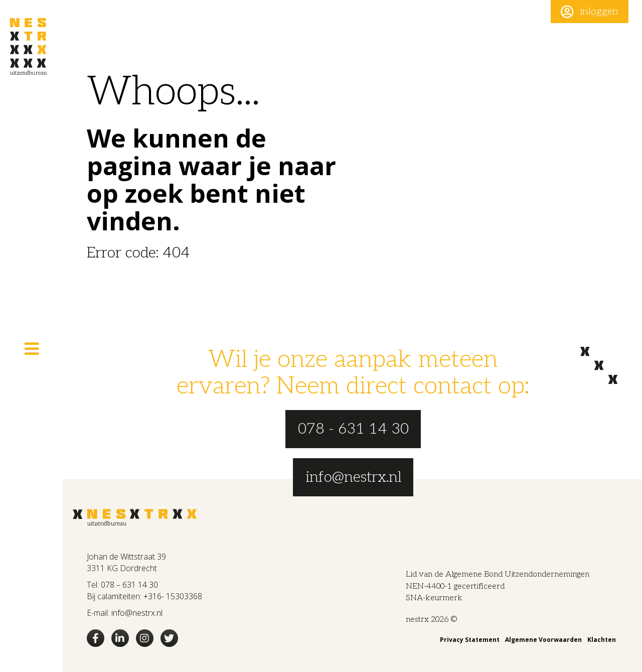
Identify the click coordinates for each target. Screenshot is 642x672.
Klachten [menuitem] (602, 640)
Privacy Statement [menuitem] (470, 640)
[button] (590, 12)
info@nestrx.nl (137, 613)
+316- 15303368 (173, 596)
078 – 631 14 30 (129, 585)
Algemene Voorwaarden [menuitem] (543, 640)
